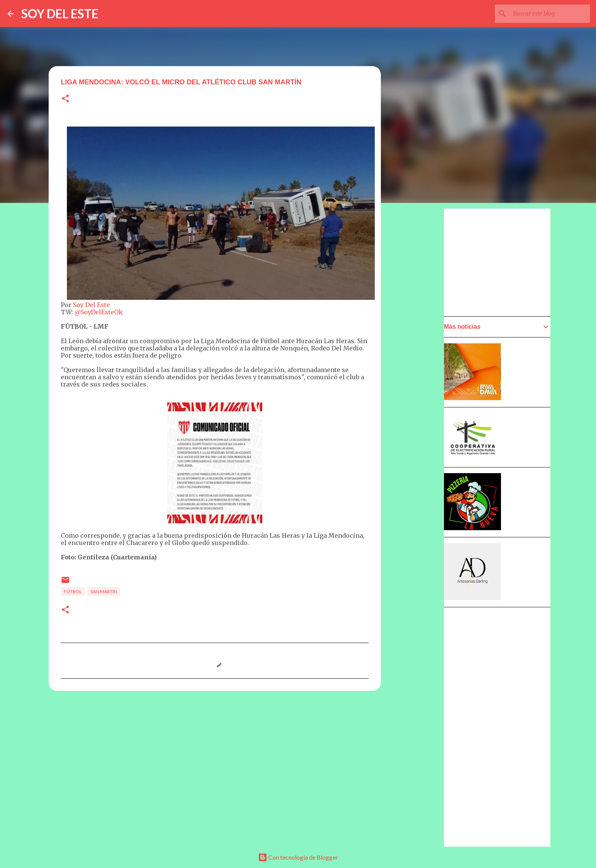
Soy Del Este (91, 305)
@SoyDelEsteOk (99, 312)
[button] (65, 99)
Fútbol (73, 592)
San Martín (104, 592)
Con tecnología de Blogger (298, 857)
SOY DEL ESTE (60, 13)
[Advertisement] (418, 424)
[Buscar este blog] (550, 14)
